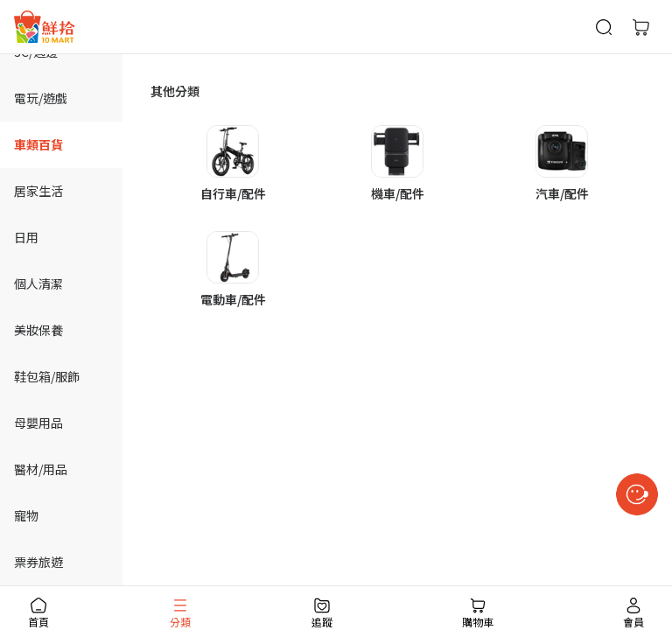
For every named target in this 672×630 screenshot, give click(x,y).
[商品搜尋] (604, 27)
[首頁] (45, 27)
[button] (233, 164)
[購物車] (640, 27)
